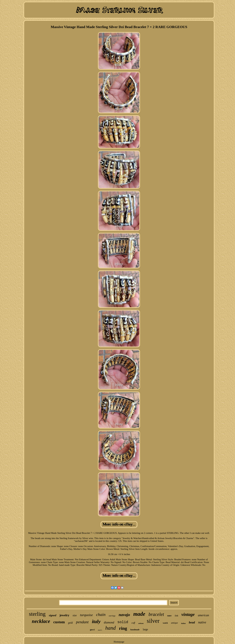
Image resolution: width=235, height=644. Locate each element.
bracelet (156, 614)
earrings (112, 616)
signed (52, 615)
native (202, 622)
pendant (82, 622)
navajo (124, 615)
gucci (92, 630)
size (75, 615)
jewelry (64, 615)
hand (110, 628)
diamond (109, 622)
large (145, 629)
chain (101, 615)
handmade (135, 630)
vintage (188, 614)
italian (183, 623)
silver (153, 621)
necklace (41, 621)
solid (123, 622)
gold (70, 623)
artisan (141, 623)
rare (169, 616)
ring (123, 628)
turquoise (86, 615)
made (139, 614)
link (176, 616)
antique (174, 623)
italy (96, 621)
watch (165, 623)
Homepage (119, 642)
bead (192, 622)
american (204, 615)
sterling (37, 614)
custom (59, 622)
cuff (133, 623)
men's (100, 630)
